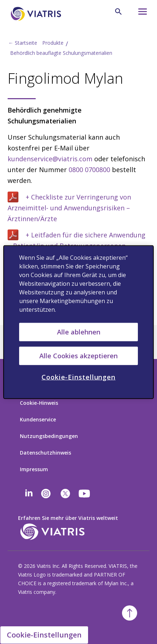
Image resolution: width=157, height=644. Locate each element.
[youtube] (85, 494)
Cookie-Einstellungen (44, 635)
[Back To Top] (130, 613)
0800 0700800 (89, 170)
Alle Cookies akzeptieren (78, 355)
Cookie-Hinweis (39, 403)
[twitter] (65, 494)
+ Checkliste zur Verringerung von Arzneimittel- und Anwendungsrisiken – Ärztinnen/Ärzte (69, 208)
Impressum (34, 469)
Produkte (53, 43)
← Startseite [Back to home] (23, 43)
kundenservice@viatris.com (50, 159)
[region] (78, 322)
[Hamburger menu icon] (139, 14)
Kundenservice (38, 419)
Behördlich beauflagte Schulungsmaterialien (61, 53)
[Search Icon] (118, 12)
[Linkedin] (29, 494)
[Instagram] (46, 494)
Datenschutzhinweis (45, 453)
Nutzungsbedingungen (49, 436)
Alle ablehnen (79, 332)
